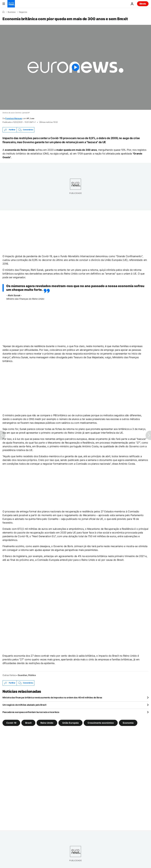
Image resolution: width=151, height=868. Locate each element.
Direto (143, 4)
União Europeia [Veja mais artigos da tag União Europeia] (70, 723)
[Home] (3, 12)
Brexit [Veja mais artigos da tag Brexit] (28, 723)
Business (12, 12)
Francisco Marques (14, 118)
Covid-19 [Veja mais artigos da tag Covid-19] (11, 723)
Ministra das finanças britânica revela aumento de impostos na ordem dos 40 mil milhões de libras (52, 697)
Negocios (23, 12)
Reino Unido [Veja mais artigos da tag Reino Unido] (47, 723)
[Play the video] (75, 67)
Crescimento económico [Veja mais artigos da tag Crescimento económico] (101, 723)
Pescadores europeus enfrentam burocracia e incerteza (31, 712)
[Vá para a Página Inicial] (11, 4)
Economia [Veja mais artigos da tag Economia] (128, 723)
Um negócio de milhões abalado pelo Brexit (24, 705)
